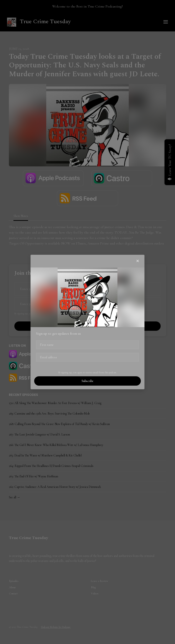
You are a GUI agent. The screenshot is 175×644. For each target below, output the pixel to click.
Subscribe (87, 381)
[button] (138, 261)
